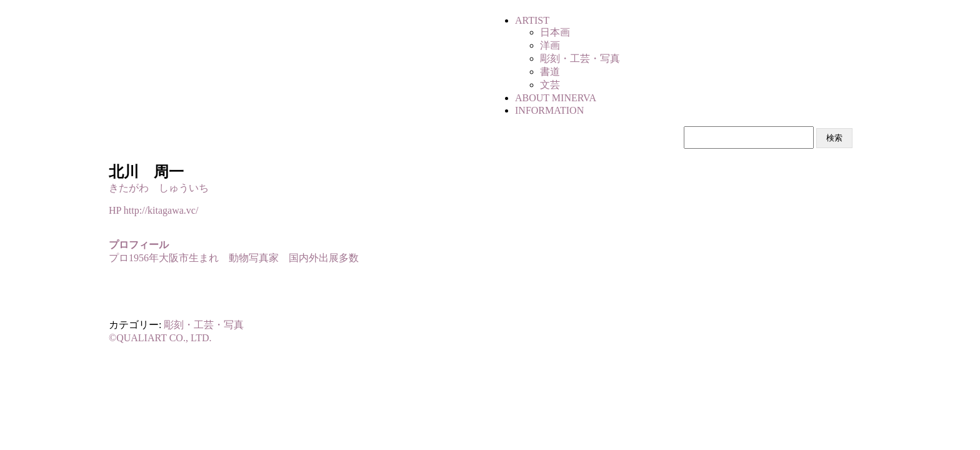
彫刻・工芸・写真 (204, 325)
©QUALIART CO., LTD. (160, 338)
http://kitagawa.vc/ (161, 210)
